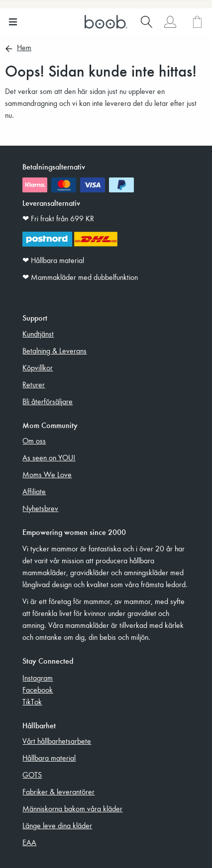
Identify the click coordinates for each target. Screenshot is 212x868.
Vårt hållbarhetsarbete (57, 741)
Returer (34, 384)
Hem (24, 48)
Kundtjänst (38, 334)
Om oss (34, 440)
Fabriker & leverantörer (58, 791)
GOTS (32, 775)
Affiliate (34, 491)
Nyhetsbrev (40, 508)
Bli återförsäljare (48, 401)
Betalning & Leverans (54, 350)
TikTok (32, 701)
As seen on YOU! (49, 457)
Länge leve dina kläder (57, 825)
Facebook (38, 690)
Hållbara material (49, 758)
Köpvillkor (38, 367)
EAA (29, 842)
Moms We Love (47, 474)
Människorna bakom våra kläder (72, 808)
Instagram (38, 678)
